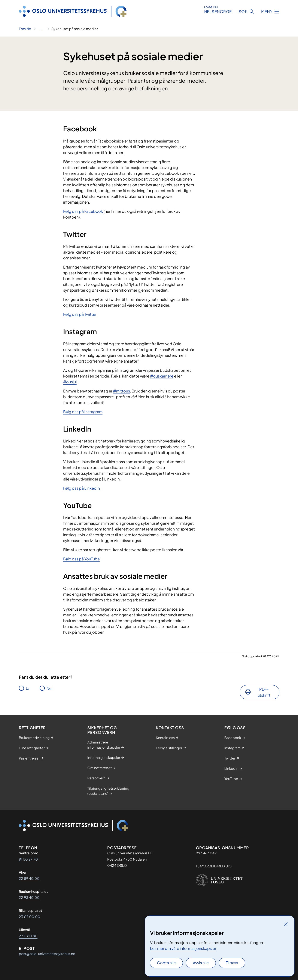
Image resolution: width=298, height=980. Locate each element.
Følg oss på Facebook (83, 211)
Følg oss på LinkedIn (81, 488)
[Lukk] (286, 924)
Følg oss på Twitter (80, 314)
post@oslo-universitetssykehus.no (47, 954)
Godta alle (166, 963)
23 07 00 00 (30, 917)
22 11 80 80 (28, 936)
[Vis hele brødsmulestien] (41, 29)
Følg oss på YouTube (81, 559)
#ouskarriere (162, 376)
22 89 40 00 (29, 878)
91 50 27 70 (28, 859)
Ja (28, 688)
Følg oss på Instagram (83, 412)
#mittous (121, 391)
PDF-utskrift (264, 692)
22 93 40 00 (29, 897)
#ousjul (70, 382)
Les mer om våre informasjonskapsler (183, 948)
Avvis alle (201, 963)
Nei (49, 688)
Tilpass (232, 963)
